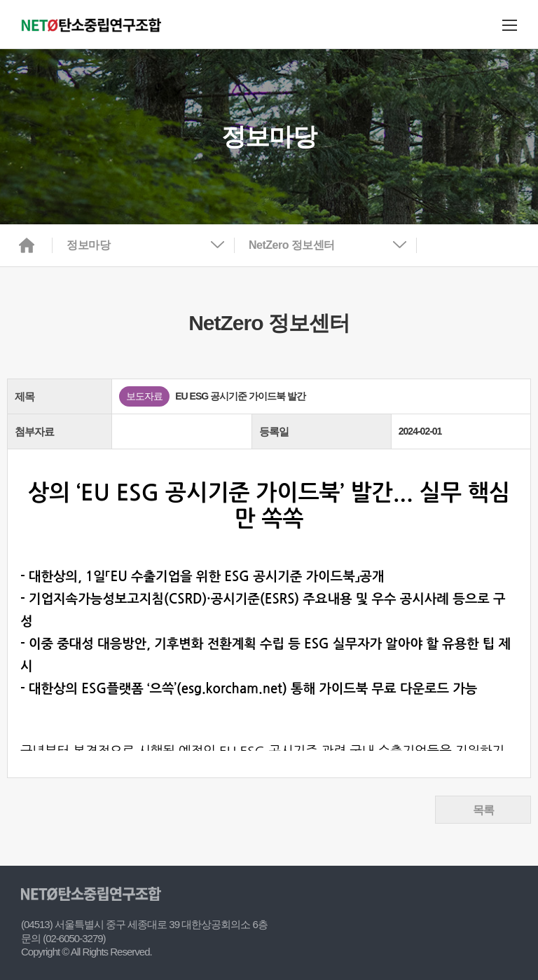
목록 (483, 810)
